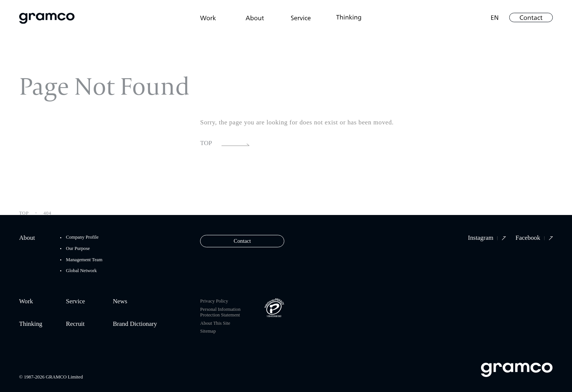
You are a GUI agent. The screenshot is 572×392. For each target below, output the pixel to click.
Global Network (81, 271)
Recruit (75, 324)
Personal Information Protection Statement (220, 312)
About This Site (215, 323)
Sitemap (208, 331)
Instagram (487, 238)
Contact (242, 241)
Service (75, 302)
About (27, 238)
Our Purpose (78, 249)
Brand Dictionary (135, 324)
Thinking (31, 324)
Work (26, 302)
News (120, 302)
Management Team (84, 260)
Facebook (534, 238)
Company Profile (82, 237)
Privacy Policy (214, 301)
